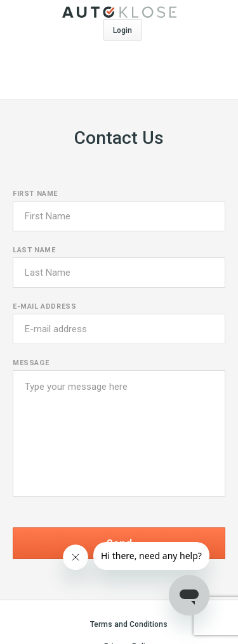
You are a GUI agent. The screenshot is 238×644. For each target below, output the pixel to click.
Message (31, 363)
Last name (34, 250)
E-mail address (44, 306)
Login (122, 30)
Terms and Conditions (129, 624)
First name (35, 194)
